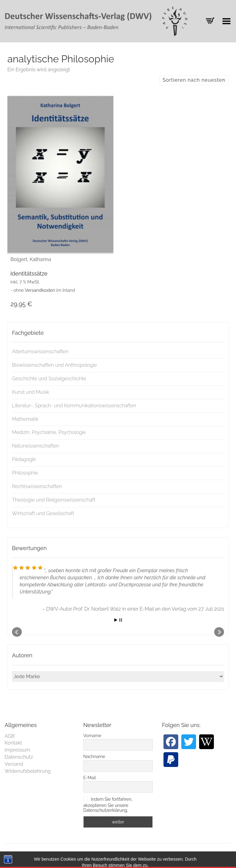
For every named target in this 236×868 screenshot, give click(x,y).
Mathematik (25, 419)
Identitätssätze (29, 274)
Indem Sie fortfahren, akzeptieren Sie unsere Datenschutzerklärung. (108, 805)
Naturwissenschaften (36, 446)
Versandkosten (40, 290)
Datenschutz (19, 757)
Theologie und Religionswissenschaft (54, 500)
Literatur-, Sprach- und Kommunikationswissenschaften (74, 406)
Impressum (17, 750)
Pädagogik (24, 459)
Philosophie (25, 473)
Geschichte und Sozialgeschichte (49, 379)
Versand (14, 764)
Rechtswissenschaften (37, 486)
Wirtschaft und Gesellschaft (43, 513)
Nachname (94, 757)
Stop (121, 620)
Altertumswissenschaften (40, 352)
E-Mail (90, 778)
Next (219, 632)
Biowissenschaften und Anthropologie (54, 365)
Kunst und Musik (31, 392)
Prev (17, 632)
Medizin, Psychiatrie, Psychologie (49, 432)
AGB (10, 736)
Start (116, 620)
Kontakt (13, 743)
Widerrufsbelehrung (28, 771)
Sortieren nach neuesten (194, 80)
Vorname (92, 736)
